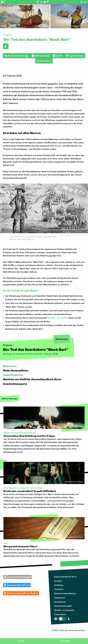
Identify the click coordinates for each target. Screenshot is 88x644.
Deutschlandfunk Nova (65, 577)
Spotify (58, 56)
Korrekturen (60, 602)
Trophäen (59, 589)
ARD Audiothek (41, 56)
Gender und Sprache (64, 610)
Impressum (60, 598)
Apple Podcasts (75, 56)
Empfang (59, 585)
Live (22, 641)
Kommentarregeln (63, 606)
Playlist (66, 641)
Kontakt (58, 581)
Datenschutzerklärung (65, 593)
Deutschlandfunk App (16, 56)
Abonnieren (44, 61)
